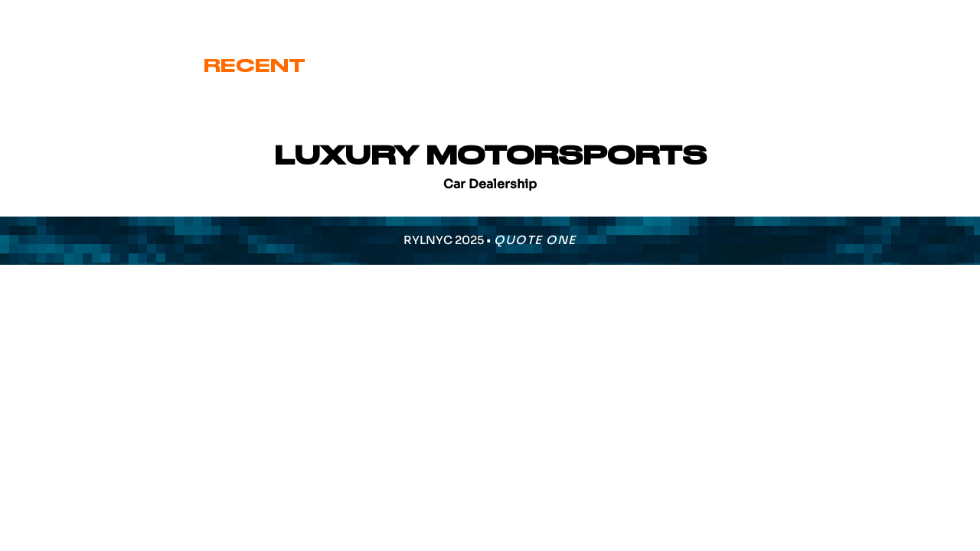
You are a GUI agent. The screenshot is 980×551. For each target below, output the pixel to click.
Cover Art (402, 66)
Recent (255, 66)
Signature (570, 66)
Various (721, 66)
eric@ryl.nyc (73, 16)
